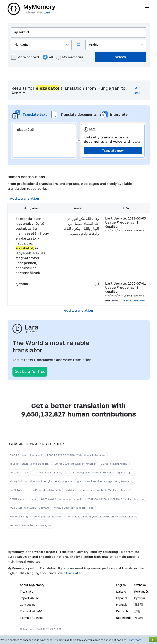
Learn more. (135, 640)
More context (25, 57)
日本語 (139, 605)
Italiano (121, 591)
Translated (31, 611)
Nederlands (124, 618)
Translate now (113, 150)
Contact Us (28, 605)
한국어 (139, 618)
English (121, 585)
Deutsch (122, 611)
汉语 (137, 611)
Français (122, 605)
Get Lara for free (30, 371)
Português (142, 591)
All (48, 57)
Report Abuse (29, 598)
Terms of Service (32, 618)
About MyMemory (32, 585)
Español (122, 598)
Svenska (140, 585)
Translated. (74, 573)
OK (153, 640)
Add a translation (25, 198)
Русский (140, 598)
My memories (70, 57)
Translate (26, 591)
